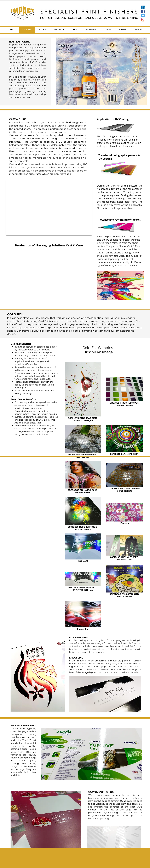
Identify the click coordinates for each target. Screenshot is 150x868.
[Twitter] (143, 16)
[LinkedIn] (143, 7)
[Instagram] (143, 20)
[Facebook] (143, 11)
